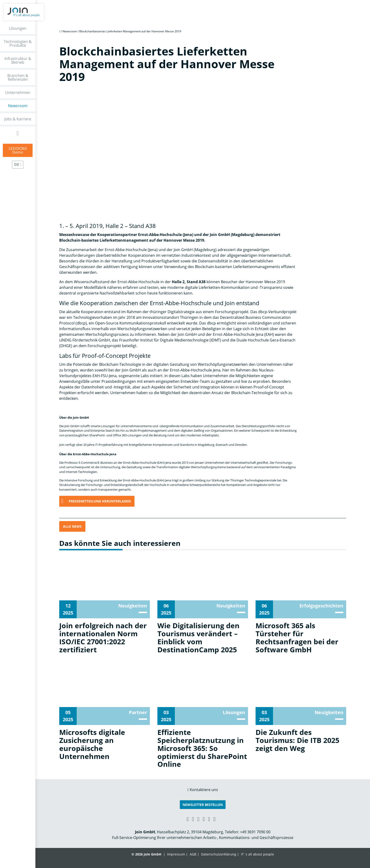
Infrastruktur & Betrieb (18, 60)
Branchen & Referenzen (18, 77)
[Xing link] (188, 819)
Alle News (72, 526)
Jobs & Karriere (18, 119)
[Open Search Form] (18, 133)
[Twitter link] (215, 819)
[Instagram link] (209, 819)
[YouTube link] (204, 819)
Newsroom (18, 106)
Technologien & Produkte (18, 43)
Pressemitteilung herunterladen (100, 501)
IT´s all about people (257, 854)
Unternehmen (18, 93)
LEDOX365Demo (18, 150)
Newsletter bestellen (203, 805)
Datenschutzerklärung (219, 854)
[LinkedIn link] (193, 819)
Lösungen (18, 28)
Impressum (176, 854)
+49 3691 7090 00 (255, 832)
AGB (193, 854)
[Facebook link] (198, 819)
